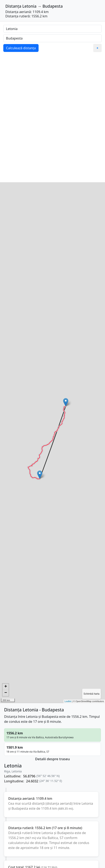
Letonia (29, 6)
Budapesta (53, 6)
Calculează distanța (21, 48)
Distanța (13, 6)
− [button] (6, 693)
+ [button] (6, 687)
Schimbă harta (91, 694)
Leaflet (68, 701)
